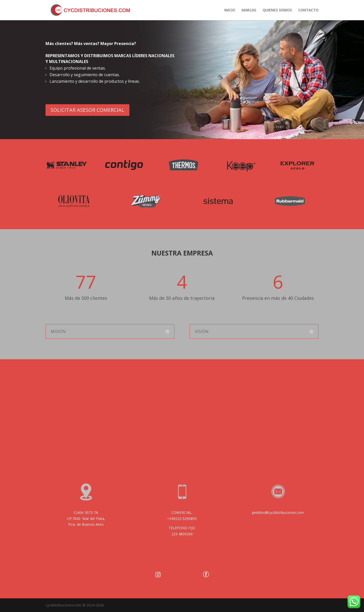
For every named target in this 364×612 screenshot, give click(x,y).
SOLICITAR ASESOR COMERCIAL (87, 110)
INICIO (230, 10)
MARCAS (249, 10)
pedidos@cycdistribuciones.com (278, 512)
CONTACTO (308, 10)
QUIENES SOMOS (277, 10)
